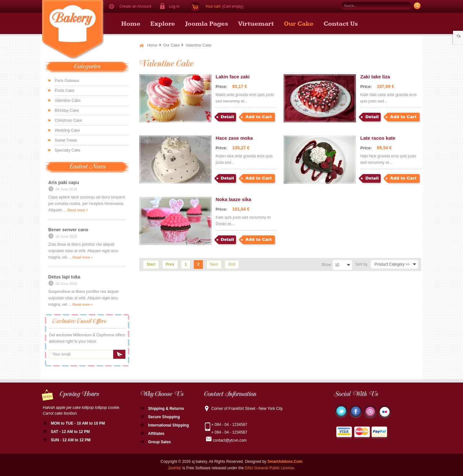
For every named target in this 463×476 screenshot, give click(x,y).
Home (152, 45)
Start (151, 264)
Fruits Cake (64, 91)
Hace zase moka (234, 138)
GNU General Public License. (270, 468)
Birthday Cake (67, 110)
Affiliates (156, 434)
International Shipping (169, 425)
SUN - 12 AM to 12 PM (71, 440)
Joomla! (175, 468)
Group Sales (160, 442)
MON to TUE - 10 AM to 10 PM (78, 423)
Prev (170, 264)
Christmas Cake (68, 120)
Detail (227, 117)
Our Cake (172, 45)
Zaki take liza (375, 77)
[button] (172, 6)
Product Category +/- (392, 264)
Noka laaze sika (234, 199)
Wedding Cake (67, 130)
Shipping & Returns (166, 409)
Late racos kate (378, 138)
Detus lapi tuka (64, 277)
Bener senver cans (68, 230)
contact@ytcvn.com (230, 440)
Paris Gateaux (67, 81)
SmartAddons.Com (285, 462)
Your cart (213, 6)
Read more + (78, 210)
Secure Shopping (164, 417)
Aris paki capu (64, 182)
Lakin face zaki (233, 77)
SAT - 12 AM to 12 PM (70, 432)
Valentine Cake (68, 101)
